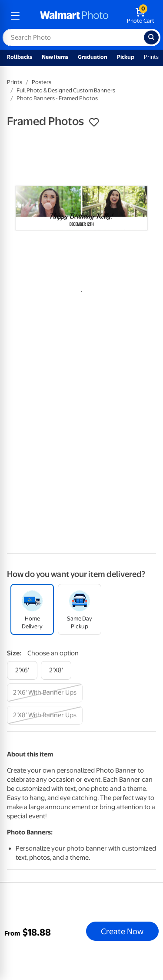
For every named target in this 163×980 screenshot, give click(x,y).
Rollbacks (20, 57)
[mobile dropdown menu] (15, 16)
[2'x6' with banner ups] (45, 693)
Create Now (122, 931)
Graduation (93, 57)
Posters (42, 82)
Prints (151, 57)
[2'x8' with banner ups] (45, 715)
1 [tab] (80, 290)
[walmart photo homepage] (74, 16)
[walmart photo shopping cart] (141, 16)
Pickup (126, 57)
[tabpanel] (81, 208)
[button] (94, 122)
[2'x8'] (56, 670)
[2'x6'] (22, 670)
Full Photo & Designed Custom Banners (66, 90)
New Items (55, 57)
